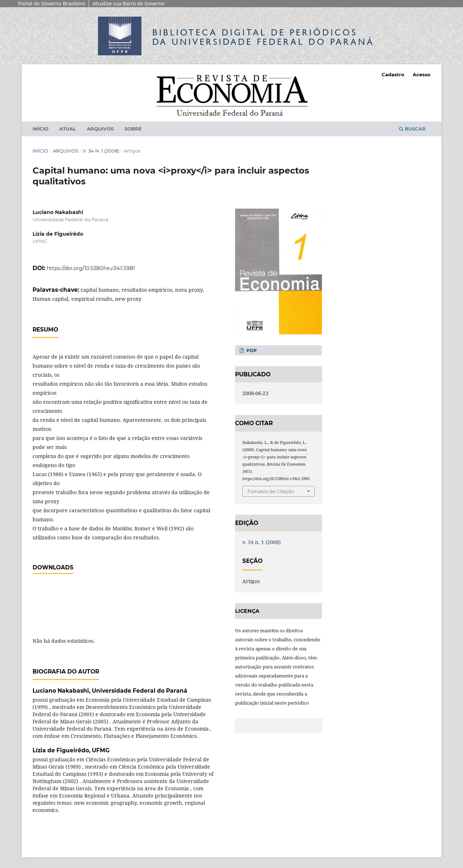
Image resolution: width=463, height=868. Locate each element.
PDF (251, 350)
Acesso (422, 74)
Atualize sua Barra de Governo (129, 3)
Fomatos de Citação (271, 491)
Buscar (412, 129)
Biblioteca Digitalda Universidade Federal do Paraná (263, 37)
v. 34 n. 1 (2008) (101, 151)
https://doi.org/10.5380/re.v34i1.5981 (91, 268)
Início (41, 129)
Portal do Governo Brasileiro (52, 3)
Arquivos (100, 129)
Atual (68, 129)
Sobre (133, 129)
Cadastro (393, 74)
